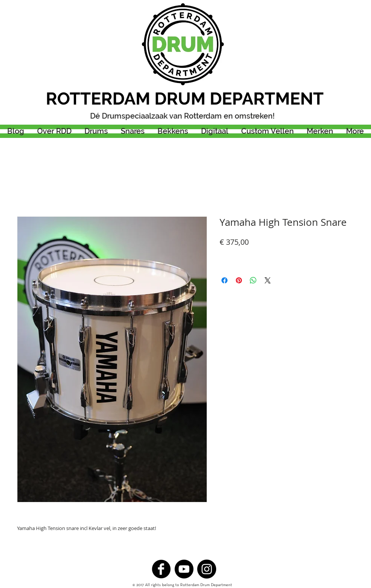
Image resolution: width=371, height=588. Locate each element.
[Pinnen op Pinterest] (239, 280)
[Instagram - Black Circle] (207, 569)
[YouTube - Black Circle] (184, 569)
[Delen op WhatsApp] (253, 280)
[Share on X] (268, 280)
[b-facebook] (161, 569)
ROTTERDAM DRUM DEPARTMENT (185, 99)
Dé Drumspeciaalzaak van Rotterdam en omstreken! (182, 116)
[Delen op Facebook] (224, 280)
